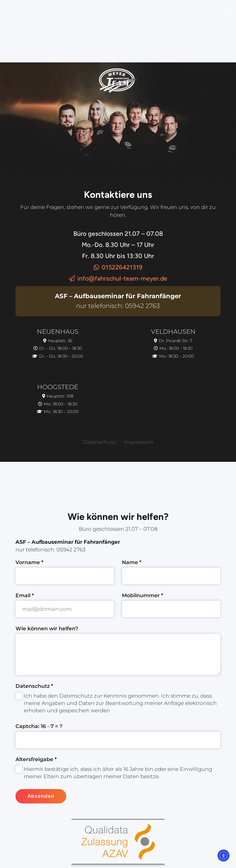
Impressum (139, 442)
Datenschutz (100, 442)
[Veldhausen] (173, 344)
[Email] (65, 609)
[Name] (171, 576)
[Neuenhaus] (58, 344)
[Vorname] (65, 576)
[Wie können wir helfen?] (118, 654)
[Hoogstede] (58, 400)
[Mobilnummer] (171, 609)
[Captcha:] (118, 740)
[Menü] (227, 12)
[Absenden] (41, 796)
